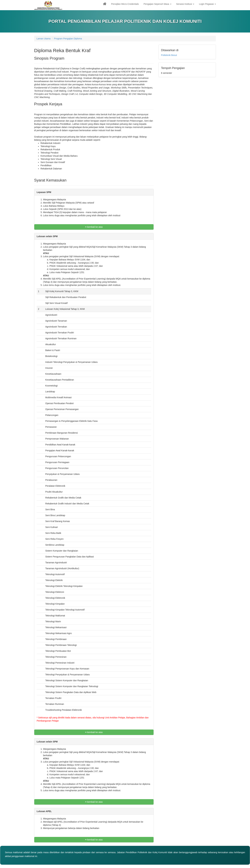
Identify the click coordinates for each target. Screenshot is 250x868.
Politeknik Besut (169, 55)
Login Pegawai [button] (207, 4)
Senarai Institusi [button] (185, 4)
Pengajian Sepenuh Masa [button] (158, 4)
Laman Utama (44, 39)
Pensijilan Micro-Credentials (125, 4)
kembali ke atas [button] (94, 227)
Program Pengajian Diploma (68, 39)
